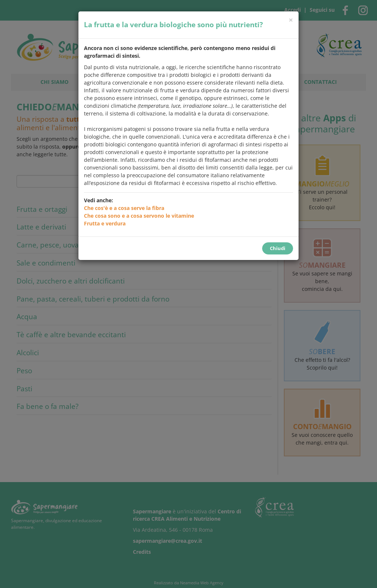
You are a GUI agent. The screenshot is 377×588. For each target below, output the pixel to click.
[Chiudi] (291, 20)
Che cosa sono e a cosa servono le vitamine (139, 216)
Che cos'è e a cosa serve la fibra (124, 208)
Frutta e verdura (105, 223)
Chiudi (278, 248)
